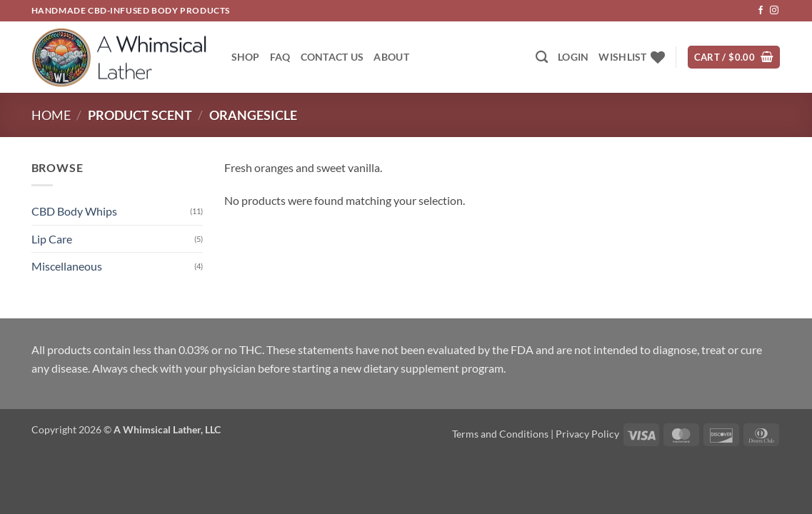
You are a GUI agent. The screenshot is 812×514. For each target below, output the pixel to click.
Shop (246, 57)
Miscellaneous (67, 266)
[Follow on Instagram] (774, 11)
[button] (573, 57)
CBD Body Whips (74, 211)
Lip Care (52, 239)
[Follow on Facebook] (761, 11)
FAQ (280, 57)
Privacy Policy (587, 434)
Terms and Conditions (500, 434)
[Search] (542, 57)
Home (51, 115)
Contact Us (332, 57)
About (391, 57)
